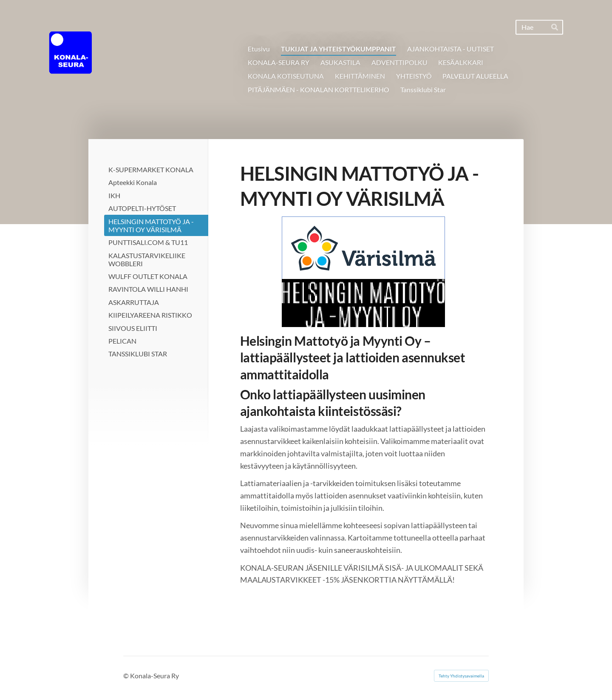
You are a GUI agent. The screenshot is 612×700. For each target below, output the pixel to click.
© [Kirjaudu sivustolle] (127, 676)
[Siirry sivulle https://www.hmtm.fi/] (363, 272)
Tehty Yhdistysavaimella (461, 676)
